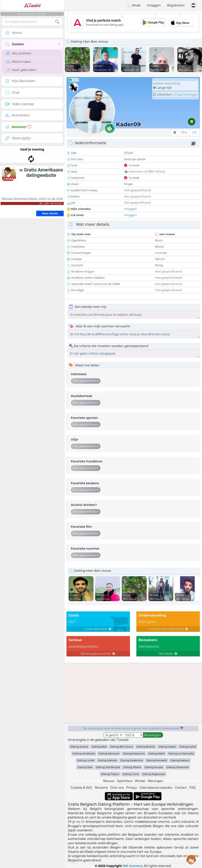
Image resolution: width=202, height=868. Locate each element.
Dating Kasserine (134, 753)
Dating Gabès (167, 747)
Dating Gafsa (188, 747)
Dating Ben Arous (121, 747)
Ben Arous (157, 171)
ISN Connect (132, 866)
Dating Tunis (131, 774)
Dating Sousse (154, 767)
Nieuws (109, 781)
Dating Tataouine (178, 767)
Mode (134, 5)
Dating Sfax (85, 767)
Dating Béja (99, 747)
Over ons (117, 788)
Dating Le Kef (86, 760)
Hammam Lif (138, 171)
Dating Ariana (79, 747)
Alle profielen (19, 53)
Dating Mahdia (107, 760)
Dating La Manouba (181, 753)
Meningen (155, 781)
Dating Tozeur (110, 774)
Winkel (140, 781)
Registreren (176, 5)
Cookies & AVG (81, 788)
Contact (181, 788)
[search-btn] (57, 22)
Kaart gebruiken (21, 70)
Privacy (131, 788)
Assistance (191, 859)
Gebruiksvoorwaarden (156, 788)
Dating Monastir (157, 760)
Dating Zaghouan (154, 774)
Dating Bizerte (146, 747)
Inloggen (154, 5)
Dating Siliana (132, 767)
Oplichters (125, 781)
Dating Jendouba (84, 753)
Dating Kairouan (109, 753)
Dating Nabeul (180, 760)
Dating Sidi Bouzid (108, 767)
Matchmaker (19, 62)
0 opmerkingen (186, 95)
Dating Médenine (132, 760)
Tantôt (32, 5)
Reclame (101, 788)
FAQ (193, 788)
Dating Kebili (157, 753)
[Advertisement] (32, 172)
